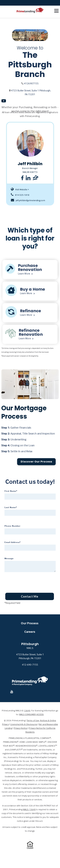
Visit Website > (20, 189)
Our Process (30, 623)
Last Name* (11, 507)
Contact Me (30, 596)
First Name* (11, 491)
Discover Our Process (36, 462)
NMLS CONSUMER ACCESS (31, 714)
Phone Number (12, 526)
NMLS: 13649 (29, 809)
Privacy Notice (21, 728)
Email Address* (13, 542)
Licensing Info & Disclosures (24, 724)
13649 (27, 710)
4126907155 (31, 83)
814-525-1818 (20, 195)
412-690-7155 (30, 665)
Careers (30, 632)
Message (9, 558)
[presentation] (24, 581)
